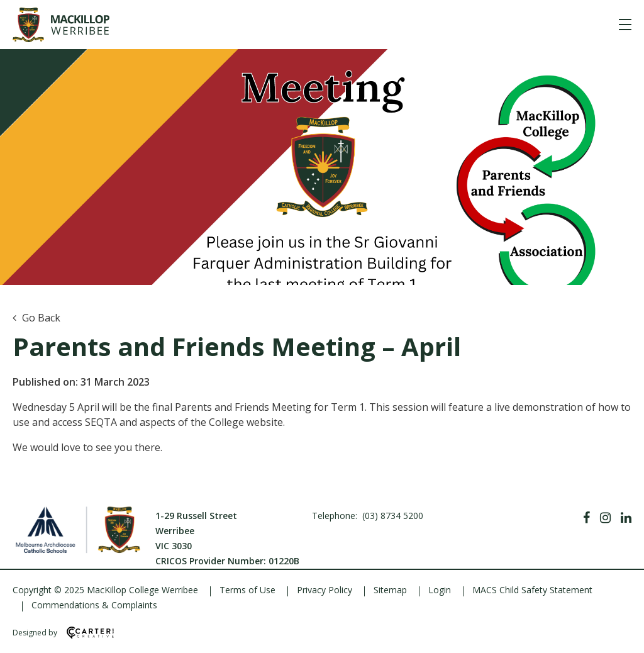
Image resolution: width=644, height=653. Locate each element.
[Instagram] (605, 518)
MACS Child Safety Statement (532, 590)
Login (440, 590)
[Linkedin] (626, 518)
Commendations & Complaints (94, 605)
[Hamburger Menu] (625, 25)
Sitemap (390, 590)
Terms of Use (247, 590)
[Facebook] (586, 518)
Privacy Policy (325, 590)
